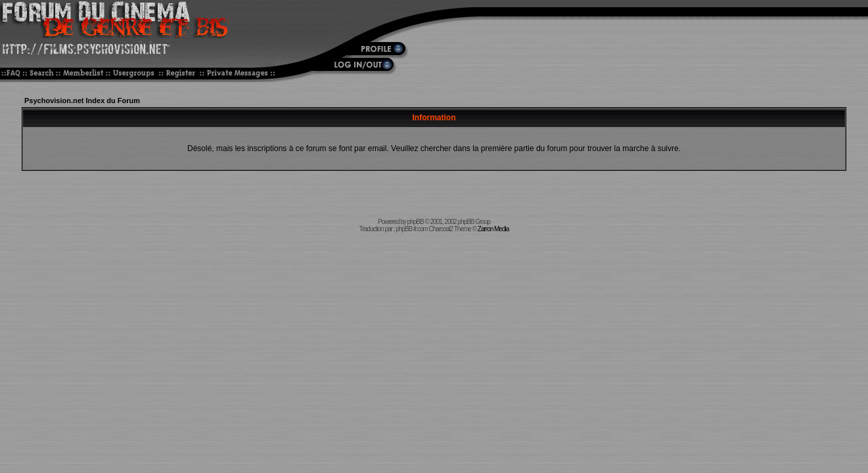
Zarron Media (493, 229)
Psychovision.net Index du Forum (82, 101)
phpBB (416, 222)
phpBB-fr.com (412, 229)
